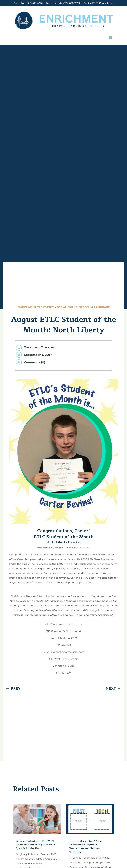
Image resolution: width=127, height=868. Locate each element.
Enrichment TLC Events (36, 307)
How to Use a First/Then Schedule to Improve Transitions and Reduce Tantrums (86, 847)
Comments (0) (35, 362)
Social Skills (67, 307)
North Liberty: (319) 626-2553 (63, 3)
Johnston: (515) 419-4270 (28, 3)
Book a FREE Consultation (99, 3)
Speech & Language (94, 307)
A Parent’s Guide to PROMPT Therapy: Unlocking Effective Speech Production (35, 845)
